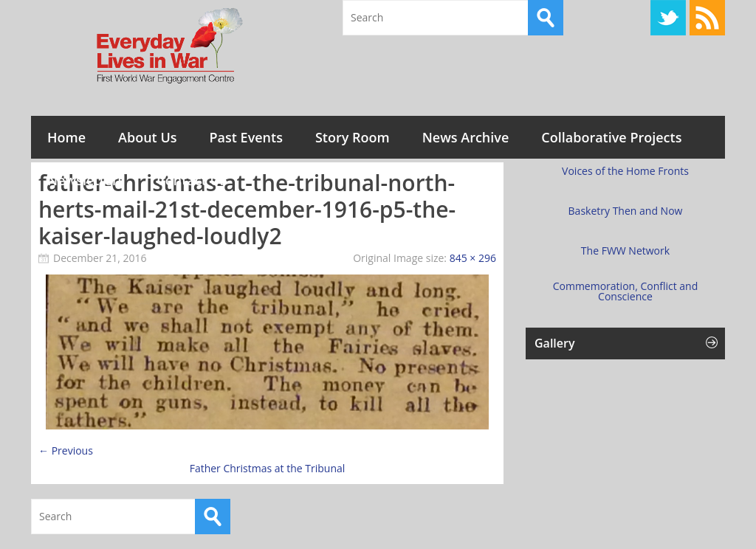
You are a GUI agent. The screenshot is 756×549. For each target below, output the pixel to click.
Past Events (246, 137)
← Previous (66, 450)
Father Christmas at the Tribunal (268, 468)
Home (66, 137)
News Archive (466, 137)
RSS (707, 18)
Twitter (668, 18)
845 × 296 (473, 258)
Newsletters (86, 180)
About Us (147, 137)
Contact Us (191, 180)
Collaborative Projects (611, 137)
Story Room (353, 137)
